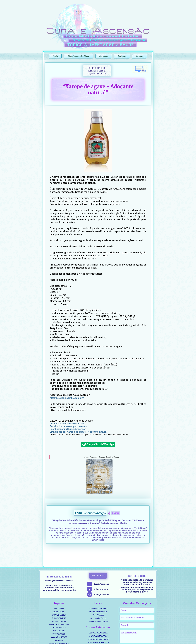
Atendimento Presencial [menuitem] (98, 592)
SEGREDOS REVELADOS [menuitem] (59, 623)
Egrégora (122, 56)
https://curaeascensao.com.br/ (67, 424)
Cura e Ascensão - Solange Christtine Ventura (102, 457)
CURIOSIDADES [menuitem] (59, 614)
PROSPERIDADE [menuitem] (59, 611)
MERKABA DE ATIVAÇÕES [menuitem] (98, 622)
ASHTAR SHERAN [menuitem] (59, 601)
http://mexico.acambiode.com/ (67, 398)
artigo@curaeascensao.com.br (59, 565)
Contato (140, 56)
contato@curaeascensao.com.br (59, 561)
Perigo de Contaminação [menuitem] (98, 601)
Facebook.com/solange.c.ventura (68, 426)
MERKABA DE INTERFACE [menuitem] (98, 619)
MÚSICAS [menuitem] (59, 620)
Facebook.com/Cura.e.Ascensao (68, 429)
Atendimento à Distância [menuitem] (98, 589)
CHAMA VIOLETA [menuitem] (59, 608)
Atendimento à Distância (79, 56)
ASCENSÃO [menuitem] (59, 589)
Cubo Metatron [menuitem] (98, 595)
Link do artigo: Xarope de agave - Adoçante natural (78, 432)
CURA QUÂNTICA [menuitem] (59, 598)
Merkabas (104, 56)
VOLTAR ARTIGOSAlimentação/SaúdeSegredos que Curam (97, 71)
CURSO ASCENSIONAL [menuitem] (98, 613)
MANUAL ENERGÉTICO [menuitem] (98, 616)
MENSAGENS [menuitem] (59, 592)
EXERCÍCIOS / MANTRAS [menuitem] (59, 604)
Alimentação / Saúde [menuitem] (98, 598)
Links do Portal (98, 556)
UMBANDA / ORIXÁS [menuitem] (59, 617)
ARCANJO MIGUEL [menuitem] (59, 595)
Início (55, 56)
